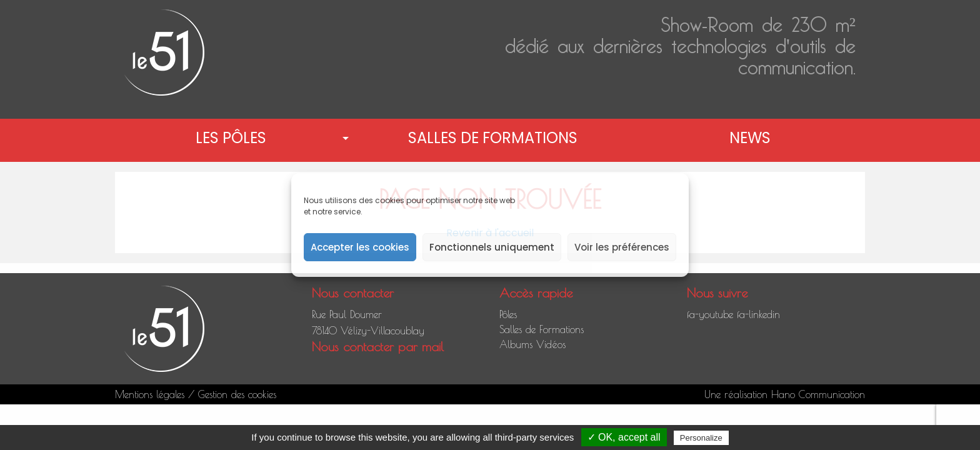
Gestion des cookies (237, 394)
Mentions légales (150, 394)
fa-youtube (710, 314)
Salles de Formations (493, 138)
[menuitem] (233, 138)
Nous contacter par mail (378, 347)
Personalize (701, 438)
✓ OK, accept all (624, 437)
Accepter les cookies (360, 247)
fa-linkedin (758, 314)
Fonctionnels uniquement (492, 247)
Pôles (508, 314)
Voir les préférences (622, 247)
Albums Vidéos (532, 344)
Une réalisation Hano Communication (785, 394)
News (750, 138)
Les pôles (231, 138)
